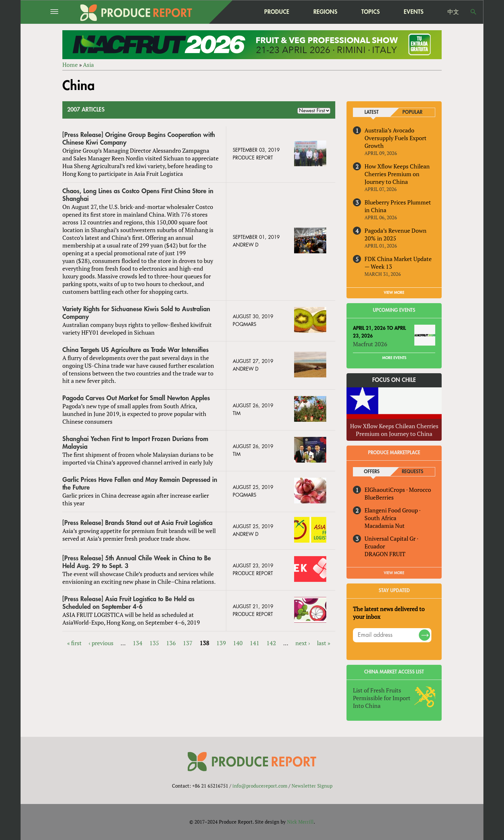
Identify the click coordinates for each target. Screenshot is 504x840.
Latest (372, 112)
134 (138, 643)
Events (414, 12)
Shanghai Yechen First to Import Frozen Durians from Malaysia (135, 443)
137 (188, 643)
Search (473, 12)
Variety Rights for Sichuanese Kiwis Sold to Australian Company (136, 313)
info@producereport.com (260, 786)
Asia (88, 65)
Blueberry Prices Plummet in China (398, 206)
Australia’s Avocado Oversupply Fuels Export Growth (396, 138)
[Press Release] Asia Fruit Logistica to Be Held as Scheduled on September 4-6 (128, 603)
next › (303, 643)
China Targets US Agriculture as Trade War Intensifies (135, 350)
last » (324, 643)
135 (154, 643)
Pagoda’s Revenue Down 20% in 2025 (396, 234)
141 (255, 643)
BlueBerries (379, 497)
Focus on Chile (394, 380)
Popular (412, 112)
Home (70, 65)
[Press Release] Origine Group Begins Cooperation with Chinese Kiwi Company (139, 139)
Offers (372, 472)
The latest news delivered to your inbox (389, 613)
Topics (370, 12)
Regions (325, 12)
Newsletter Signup (312, 786)
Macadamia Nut (385, 526)
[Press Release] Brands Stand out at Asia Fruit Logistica (137, 523)
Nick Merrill (300, 822)
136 (171, 643)
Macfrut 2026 (370, 344)
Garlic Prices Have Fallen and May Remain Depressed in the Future (140, 484)
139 (221, 643)
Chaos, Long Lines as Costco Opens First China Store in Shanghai (138, 195)
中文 (453, 12)
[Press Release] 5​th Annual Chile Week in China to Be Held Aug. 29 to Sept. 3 (137, 562)
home (236, 12)
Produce (277, 12)
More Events (394, 358)
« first (74, 643)
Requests (413, 472)
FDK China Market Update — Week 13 (398, 263)
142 (271, 643)
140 (238, 643)
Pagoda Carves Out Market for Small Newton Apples (136, 398)
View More (394, 573)
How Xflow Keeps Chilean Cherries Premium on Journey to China (397, 174)
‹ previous (101, 643)
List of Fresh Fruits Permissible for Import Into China (382, 698)
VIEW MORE (394, 293)
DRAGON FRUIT (385, 554)
